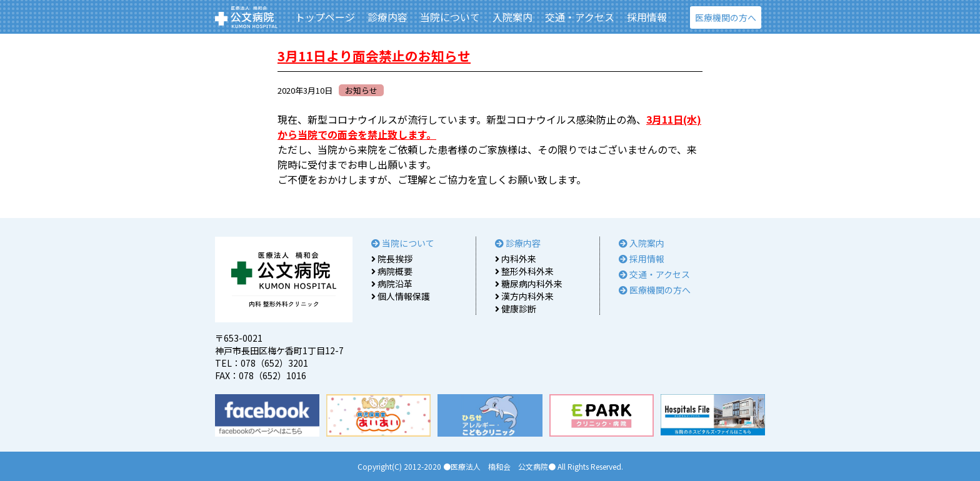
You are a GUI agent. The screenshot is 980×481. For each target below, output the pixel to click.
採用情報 (647, 17)
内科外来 (516, 259)
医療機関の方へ (726, 17)
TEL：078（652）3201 (262, 363)
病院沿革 (392, 284)
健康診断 (516, 309)
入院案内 (512, 17)
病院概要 (392, 271)
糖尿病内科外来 (529, 284)
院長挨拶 (392, 259)
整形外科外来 (524, 271)
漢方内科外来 (524, 296)
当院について (450, 17)
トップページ (325, 17)
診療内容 (387, 17)
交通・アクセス (580, 17)
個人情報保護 (401, 296)
